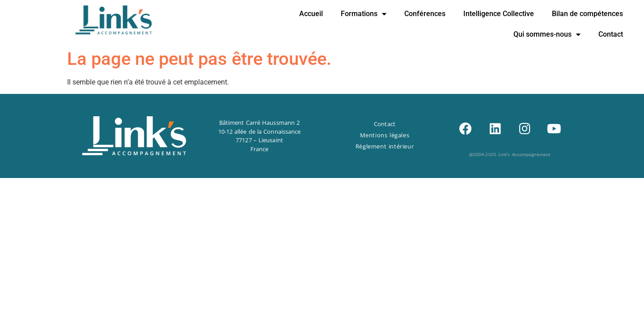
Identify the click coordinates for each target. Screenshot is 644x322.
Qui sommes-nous (547, 34)
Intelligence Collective (499, 14)
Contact (611, 34)
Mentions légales (385, 135)
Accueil (311, 14)
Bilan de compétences (587, 14)
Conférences (425, 14)
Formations (364, 14)
